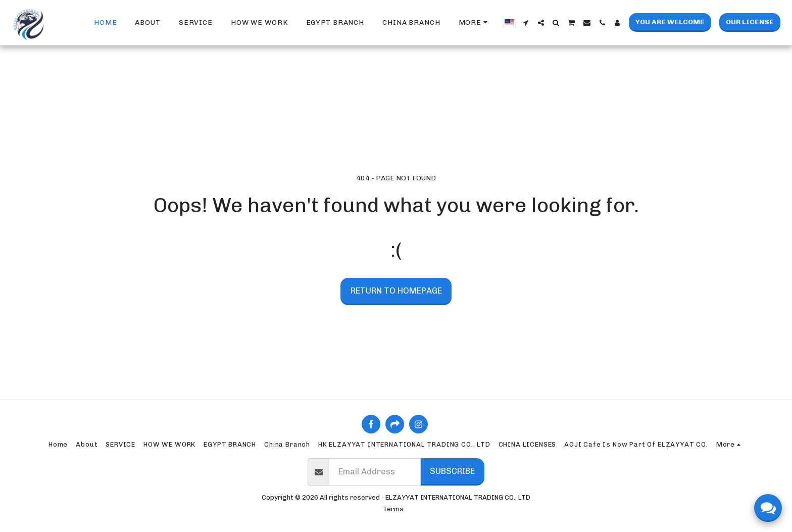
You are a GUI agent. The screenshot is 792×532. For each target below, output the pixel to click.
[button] (526, 23)
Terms (393, 509)
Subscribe (452, 471)
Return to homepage (396, 291)
